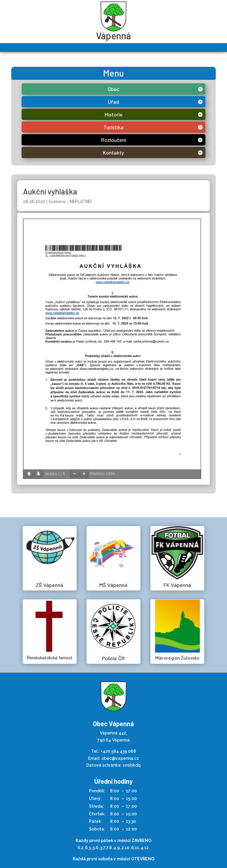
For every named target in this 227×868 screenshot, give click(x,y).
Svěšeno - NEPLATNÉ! (70, 202)
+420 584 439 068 (118, 751)
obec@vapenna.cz (120, 758)
